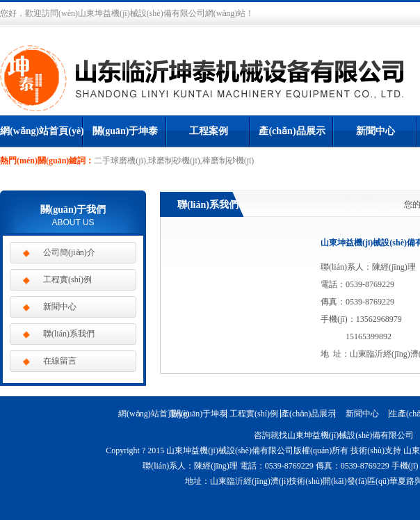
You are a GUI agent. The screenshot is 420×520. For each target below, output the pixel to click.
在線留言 (60, 361)
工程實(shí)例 (67, 279)
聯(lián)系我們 (69, 334)
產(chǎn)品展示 (292, 131)
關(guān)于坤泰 (126, 131)
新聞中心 (375, 131)
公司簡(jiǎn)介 (69, 252)
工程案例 (209, 131)
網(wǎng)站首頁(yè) (42, 131)
